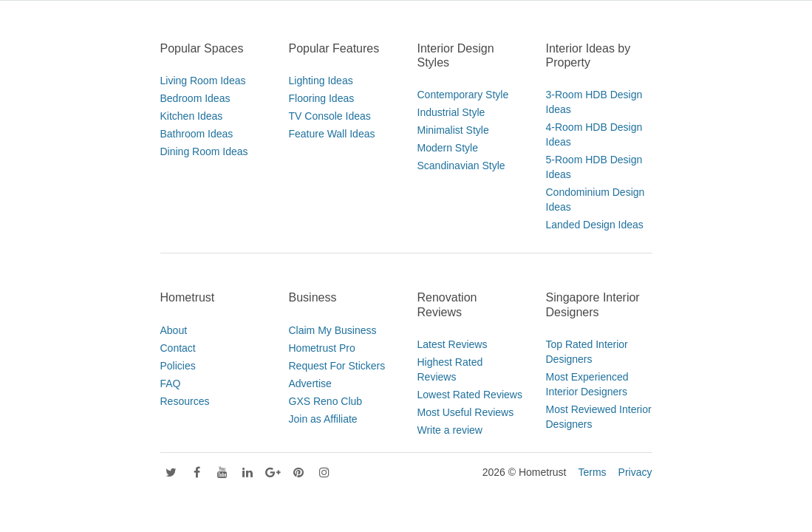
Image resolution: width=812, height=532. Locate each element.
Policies (178, 366)
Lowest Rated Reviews (470, 395)
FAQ (171, 383)
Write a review (450, 430)
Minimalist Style (453, 130)
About (174, 330)
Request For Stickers (337, 366)
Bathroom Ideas (197, 134)
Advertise (310, 383)
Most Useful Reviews (466, 412)
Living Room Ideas (203, 81)
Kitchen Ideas (192, 116)
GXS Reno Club (326, 401)
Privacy (635, 472)
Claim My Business (333, 330)
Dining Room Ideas (204, 151)
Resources (185, 401)
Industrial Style (451, 112)
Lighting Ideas (321, 81)
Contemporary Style (463, 95)
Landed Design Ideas (595, 225)
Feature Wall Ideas (332, 134)
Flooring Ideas (322, 98)
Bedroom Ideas (195, 98)
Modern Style (448, 148)
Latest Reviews (453, 344)
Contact (178, 348)
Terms (592, 472)
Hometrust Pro (322, 348)
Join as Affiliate (323, 419)
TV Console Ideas (330, 116)
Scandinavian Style (461, 166)
